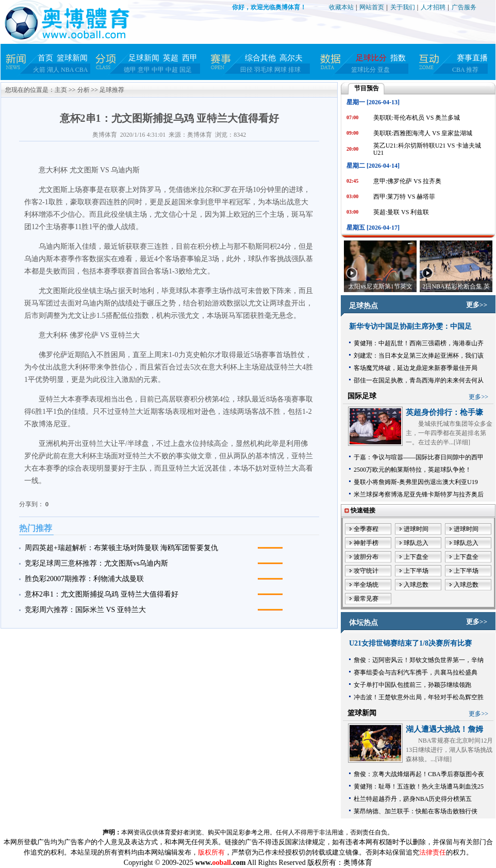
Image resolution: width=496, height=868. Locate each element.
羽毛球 (263, 70)
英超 (171, 58)
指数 (398, 58)
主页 (61, 90)
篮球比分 (363, 70)
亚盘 (384, 70)
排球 (294, 70)
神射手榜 (366, 543)
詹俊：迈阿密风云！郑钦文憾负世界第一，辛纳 (419, 660)
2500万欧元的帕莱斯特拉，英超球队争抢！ (412, 470)
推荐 (472, 70)
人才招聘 (433, 7)
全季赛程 (366, 529)
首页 (45, 58)
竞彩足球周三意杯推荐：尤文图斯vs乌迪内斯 (96, 563)
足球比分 (371, 58)
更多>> (477, 305)
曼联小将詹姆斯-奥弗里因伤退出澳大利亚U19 (416, 482)
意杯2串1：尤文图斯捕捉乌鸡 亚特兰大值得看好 (102, 594)
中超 (172, 70)
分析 (84, 90)
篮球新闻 (72, 58)
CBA (82, 70)
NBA (67, 70)
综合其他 (260, 58)
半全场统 (366, 585)
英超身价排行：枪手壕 (444, 412)
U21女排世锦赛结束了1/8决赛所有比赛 (410, 643)
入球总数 (416, 585)
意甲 (144, 70)
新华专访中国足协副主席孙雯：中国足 (410, 326)
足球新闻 (144, 58)
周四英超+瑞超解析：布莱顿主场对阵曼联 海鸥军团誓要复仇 (121, 548)
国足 (186, 70)
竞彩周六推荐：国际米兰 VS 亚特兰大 (85, 610)
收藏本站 (341, 7)
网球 (280, 70)
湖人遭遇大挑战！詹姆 (444, 729)
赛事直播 (472, 58)
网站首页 (372, 7)
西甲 (190, 58)
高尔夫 (291, 58)
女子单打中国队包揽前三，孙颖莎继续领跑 (412, 685)
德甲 (130, 70)
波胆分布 (366, 557)
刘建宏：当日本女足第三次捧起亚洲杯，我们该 (419, 356)
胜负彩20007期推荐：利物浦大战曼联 (84, 579)
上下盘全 (416, 557)
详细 (462, 442)
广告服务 (464, 7)
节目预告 (367, 88)
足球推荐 (112, 90)
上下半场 (416, 571)
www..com (220, 863)
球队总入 (416, 543)
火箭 (39, 70)
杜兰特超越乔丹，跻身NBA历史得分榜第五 (413, 799)
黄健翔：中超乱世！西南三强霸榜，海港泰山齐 (419, 343)
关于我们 (403, 7)
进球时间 (416, 529)
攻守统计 (366, 571)
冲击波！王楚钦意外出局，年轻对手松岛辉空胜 (419, 697)
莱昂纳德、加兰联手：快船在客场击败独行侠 (416, 811)
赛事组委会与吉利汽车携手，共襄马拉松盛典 (416, 672)
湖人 (53, 70)
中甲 (158, 70)
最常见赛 (366, 599)
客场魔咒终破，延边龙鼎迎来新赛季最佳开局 (416, 368)
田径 (246, 70)
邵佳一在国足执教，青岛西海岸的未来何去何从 (419, 380)
